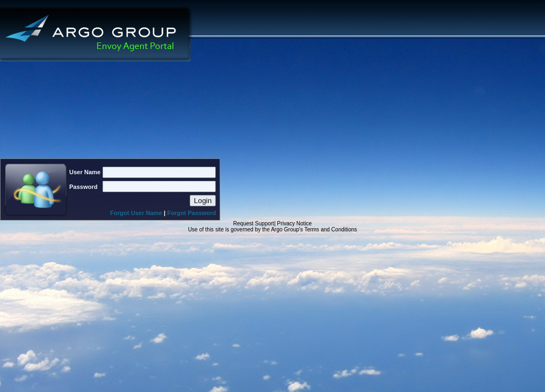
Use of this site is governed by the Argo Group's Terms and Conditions (272, 229)
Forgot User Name (136, 213)
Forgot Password (192, 213)
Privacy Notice (294, 223)
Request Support (254, 223)
